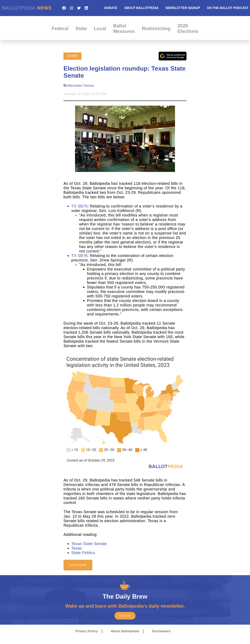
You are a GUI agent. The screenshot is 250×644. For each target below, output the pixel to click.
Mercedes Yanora (81, 86)
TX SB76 (79, 256)
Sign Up (125, 616)
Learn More (78, 565)
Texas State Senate (89, 544)
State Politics (83, 553)
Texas (77, 548)
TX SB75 (79, 206)
